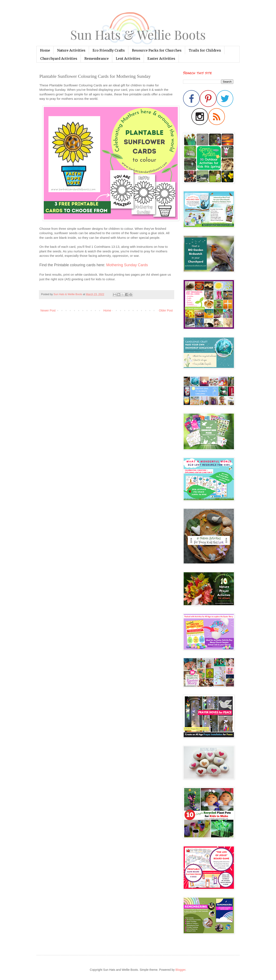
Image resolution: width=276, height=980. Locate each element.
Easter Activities (161, 58)
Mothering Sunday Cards (127, 265)
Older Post (166, 310)
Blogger (180, 970)
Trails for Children (205, 50)
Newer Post (48, 310)
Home (45, 50)
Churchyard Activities (59, 58)
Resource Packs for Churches (157, 50)
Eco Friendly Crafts (109, 50)
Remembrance (97, 58)
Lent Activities (128, 58)
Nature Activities (71, 50)
